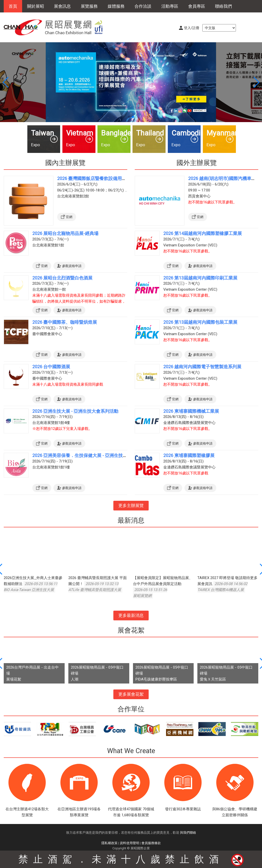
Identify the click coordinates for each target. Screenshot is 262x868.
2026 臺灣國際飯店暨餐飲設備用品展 (94, 178)
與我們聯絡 (188, 833)
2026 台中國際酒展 (51, 367)
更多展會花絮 (131, 694)
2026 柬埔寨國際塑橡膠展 (189, 455)
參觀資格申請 (72, 266)
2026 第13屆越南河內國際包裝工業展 (200, 322)
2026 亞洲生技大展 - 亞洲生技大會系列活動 (75, 411)
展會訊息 (62, 6)
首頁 (13, 6)
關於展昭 (36, 6)
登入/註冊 (192, 28)
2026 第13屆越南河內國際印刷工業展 (200, 278)
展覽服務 (89, 6)
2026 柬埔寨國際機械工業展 (191, 411)
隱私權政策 (109, 843)
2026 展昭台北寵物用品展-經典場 (65, 233)
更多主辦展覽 (131, 505)
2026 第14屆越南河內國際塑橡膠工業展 (203, 233)
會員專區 (197, 6)
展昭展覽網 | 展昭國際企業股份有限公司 (56, 27)
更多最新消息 (131, 615)
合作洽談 (143, 6)
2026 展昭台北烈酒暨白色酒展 (62, 278)
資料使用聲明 (130, 843)
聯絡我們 (223, 6)
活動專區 (170, 6)
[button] (129, 117)
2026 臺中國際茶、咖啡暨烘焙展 (65, 322)
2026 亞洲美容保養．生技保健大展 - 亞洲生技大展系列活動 (91, 455)
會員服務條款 (151, 843)
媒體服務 (116, 6)
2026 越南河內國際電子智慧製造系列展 (202, 367)
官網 (69, 217)
